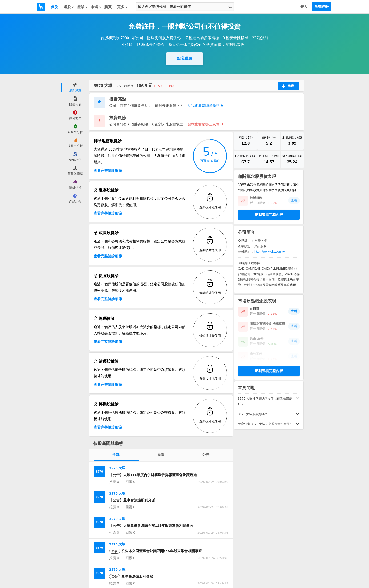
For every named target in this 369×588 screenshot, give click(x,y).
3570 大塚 (117, 468)
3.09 (292, 143)
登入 (304, 7)
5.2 (269, 143)
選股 (69, 7)
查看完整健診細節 (108, 171)
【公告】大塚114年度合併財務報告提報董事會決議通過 (153, 475)
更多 (123, 7)
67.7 (246, 163)
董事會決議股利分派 (131, 576)
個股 (54, 7)
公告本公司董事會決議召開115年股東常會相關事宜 (156, 551)
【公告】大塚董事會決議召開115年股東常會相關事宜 (151, 526)
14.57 (269, 163)
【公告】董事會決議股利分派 (132, 500)
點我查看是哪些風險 (205, 124)
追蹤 (288, 86)
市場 (96, 7)
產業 (83, 7)
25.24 (292, 163)
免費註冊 (321, 7)
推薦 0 (114, 482)
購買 (108, 7)
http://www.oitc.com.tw (270, 252)
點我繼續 (184, 58)
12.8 (246, 143)
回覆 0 (130, 482)
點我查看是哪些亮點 (205, 106)
